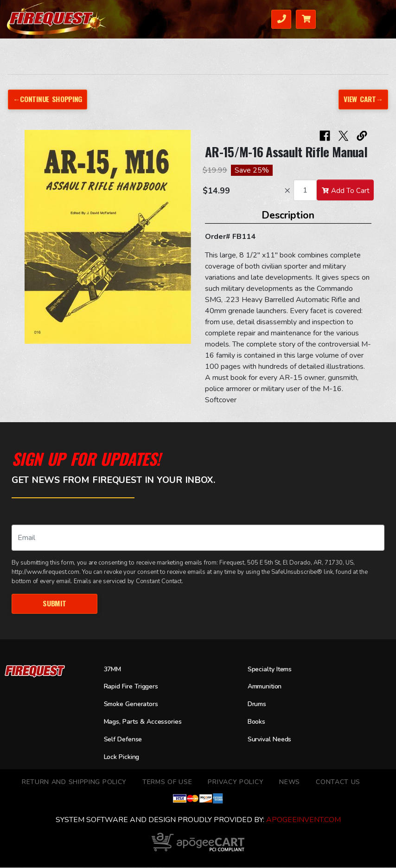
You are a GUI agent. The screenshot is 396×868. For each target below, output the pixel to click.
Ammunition (267, 687)
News (290, 782)
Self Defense (125, 739)
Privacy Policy (236, 782)
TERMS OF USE (167, 782)
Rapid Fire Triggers (135, 687)
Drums (258, 705)
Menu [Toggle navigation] (372, 18)
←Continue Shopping (48, 99)
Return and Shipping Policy (74, 782)
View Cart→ (363, 99)
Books (258, 722)
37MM (114, 669)
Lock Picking (124, 757)
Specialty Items (272, 669)
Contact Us (338, 782)
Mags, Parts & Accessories (147, 722)
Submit (54, 603)
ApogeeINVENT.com (303, 820)
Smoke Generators (134, 705)
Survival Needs (272, 739)
